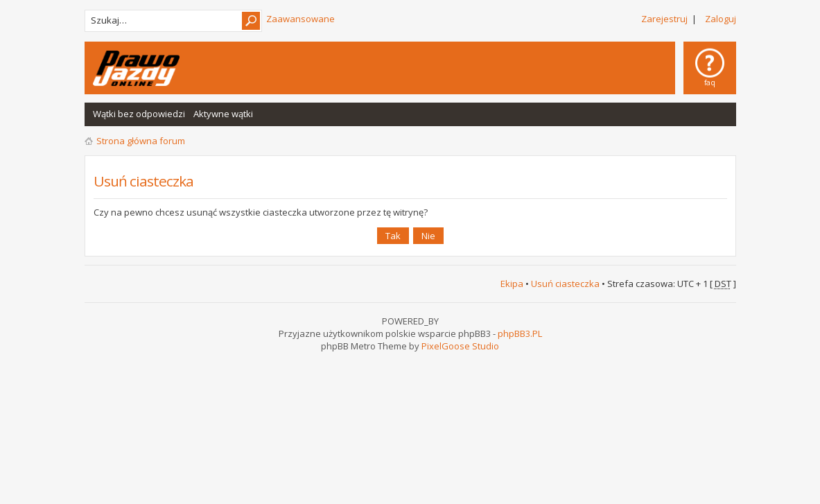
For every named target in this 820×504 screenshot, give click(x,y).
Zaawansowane (300, 19)
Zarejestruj (664, 19)
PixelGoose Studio (460, 346)
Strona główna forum (141, 141)
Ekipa (512, 284)
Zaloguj (721, 19)
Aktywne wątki (223, 114)
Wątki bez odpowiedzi (139, 114)
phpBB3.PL (520, 333)
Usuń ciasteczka (565, 284)
